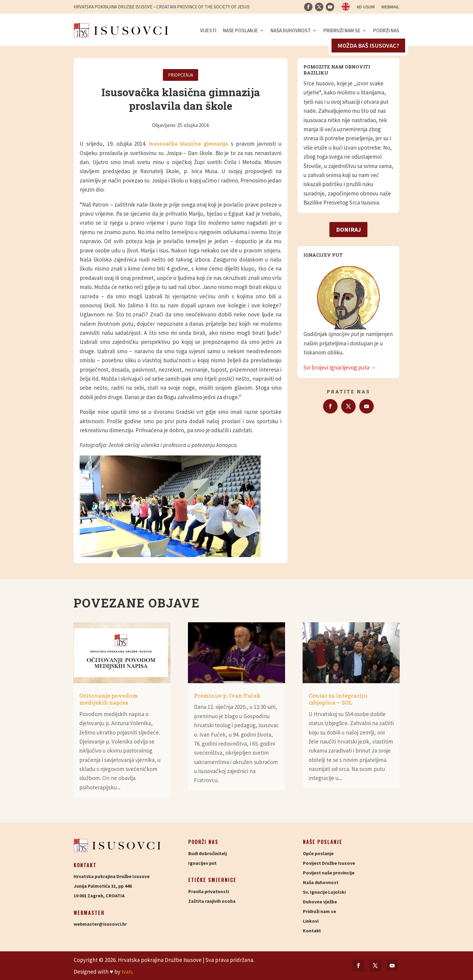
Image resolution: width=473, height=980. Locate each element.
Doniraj (348, 229)
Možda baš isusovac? (368, 45)
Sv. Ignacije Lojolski (324, 892)
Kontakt (312, 931)
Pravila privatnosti (209, 891)
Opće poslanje (318, 853)
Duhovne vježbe (320, 902)
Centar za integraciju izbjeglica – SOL (338, 699)
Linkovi (311, 921)
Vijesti (208, 30)
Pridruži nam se (342, 30)
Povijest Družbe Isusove (329, 863)
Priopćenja (181, 75)
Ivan (127, 972)
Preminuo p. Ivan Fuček (227, 696)
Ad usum (366, 7)
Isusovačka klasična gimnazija (189, 144)
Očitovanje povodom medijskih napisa (109, 699)
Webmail (390, 7)
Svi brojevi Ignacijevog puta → (340, 367)
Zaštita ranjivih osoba (212, 901)
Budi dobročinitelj (208, 853)
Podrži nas (386, 30)
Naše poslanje (240, 30)
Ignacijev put (202, 863)
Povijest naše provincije (329, 873)
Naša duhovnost (291, 30)
